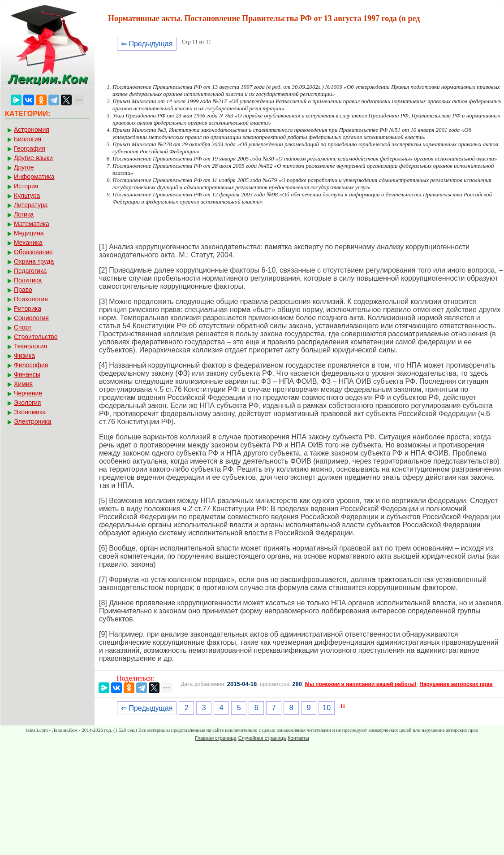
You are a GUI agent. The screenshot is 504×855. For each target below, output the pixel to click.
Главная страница (215, 738)
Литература (31, 205)
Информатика (34, 177)
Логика (24, 214)
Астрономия (32, 130)
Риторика (28, 308)
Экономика (30, 412)
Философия (31, 365)
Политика (28, 280)
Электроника (33, 421)
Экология (27, 403)
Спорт (23, 327)
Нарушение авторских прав (456, 684)
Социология (31, 318)
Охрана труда (34, 261)
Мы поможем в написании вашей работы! (361, 684)
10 (327, 708)
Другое (24, 167)
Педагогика (30, 271)
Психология (31, 299)
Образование (33, 252)
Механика (28, 243)
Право (23, 290)
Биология (28, 139)
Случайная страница (262, 738)
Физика (24, 356)
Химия (23, 384)
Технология (30, 346)
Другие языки (33, 158)
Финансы (27, 374)
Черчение (28, 393)
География (30, 148)
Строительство (36, 337)
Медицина (29, 233)
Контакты (298, 738)
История (26, 186)
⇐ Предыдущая (147, 44)
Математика (32, 224)
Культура (27, 195)
